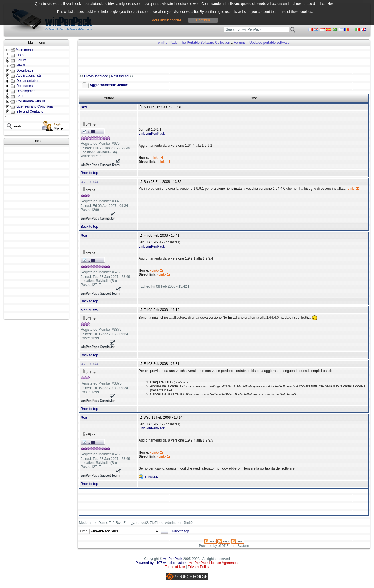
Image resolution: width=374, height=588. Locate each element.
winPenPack (173, 559)
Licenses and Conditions (35, 106)
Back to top (89, 173)
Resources (24, 86)
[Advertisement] (36, 232)
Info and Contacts (30, 112)
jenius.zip (151, 476)
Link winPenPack (152, 134)
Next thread (120, 76)
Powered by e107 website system (161, 563)
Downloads (25, 70)
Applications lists (29, 76)
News (21, 65)
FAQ (20, 96)
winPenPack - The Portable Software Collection (194, 43)
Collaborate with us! (31, 101)
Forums (240, 43)
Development (26, 91)
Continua (203, 20)
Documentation (28, 81)
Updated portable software (269, 43)
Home (21, 55)
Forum (21, 60)
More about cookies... (168, 20)
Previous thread (96, 76)
